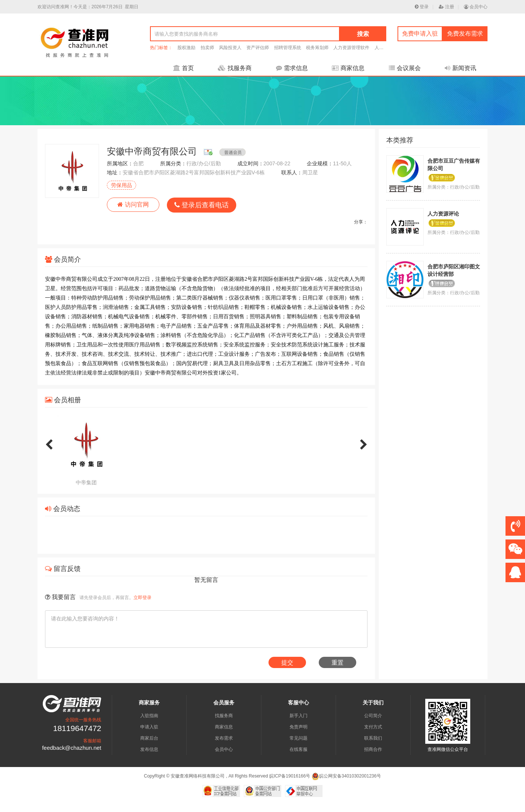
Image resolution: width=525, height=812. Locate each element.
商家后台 (149, 738)
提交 (287, 663)
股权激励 (186, 48)
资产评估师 (258, 48)
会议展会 (405, 68)
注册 (446, 7)
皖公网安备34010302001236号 (346, 776)
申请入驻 (149, 727)
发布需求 (224, 738)
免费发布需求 (465, 34)
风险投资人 (230, 48)
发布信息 (149, 749)
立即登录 (142, 598)
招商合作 (373, 749)
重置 (337, 663)
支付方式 (373, 727)
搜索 (363, 34)
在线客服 (298, 749)
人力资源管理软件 (351, 48)
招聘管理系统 (288, 48)
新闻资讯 (460, 68)
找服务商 (235, 68)
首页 (184, 68)
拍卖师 (207, 48)
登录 (422, 7)
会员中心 (476, 7)
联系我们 (373, 738)
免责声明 (298, 727)
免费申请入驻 (420, 34)
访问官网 (133, 204)
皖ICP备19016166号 (290, 776)
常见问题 (298, 738)
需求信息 (292, 68)
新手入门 (298, 716)
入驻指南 (149, 716)
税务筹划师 (317, 48)
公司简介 (373, 716)
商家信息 (348, 68)
